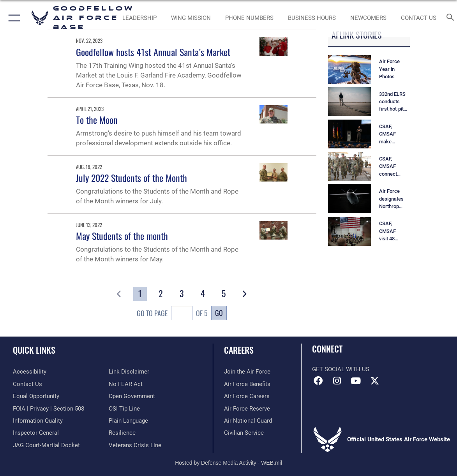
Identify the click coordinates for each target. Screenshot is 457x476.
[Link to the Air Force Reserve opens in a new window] (247, 409)
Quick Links (34, 350)
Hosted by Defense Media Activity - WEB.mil (228, 463)
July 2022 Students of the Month (131, 178)
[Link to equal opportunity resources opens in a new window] (36, 396)
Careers (239, 350)
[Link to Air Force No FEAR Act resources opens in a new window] (126, 384)
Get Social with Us (341, 369)
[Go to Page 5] (223, 294)
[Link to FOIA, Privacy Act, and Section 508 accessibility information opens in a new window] (49, 409)
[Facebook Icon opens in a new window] (318, 381)
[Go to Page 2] (161, 294)
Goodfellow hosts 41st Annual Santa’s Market (153, 52)
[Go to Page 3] (182, 294)
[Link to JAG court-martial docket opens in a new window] (46, 445)
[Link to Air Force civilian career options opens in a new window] (244, 433)
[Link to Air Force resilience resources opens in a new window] (122, 433)
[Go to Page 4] (203, 294)
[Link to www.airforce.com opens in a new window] (247, 372)
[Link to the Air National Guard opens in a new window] (248, 421)
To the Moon (97, 120)
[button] (13, 18)
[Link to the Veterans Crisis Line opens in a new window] (135, 445)
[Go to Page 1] (140, 294)
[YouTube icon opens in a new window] (356, 381)
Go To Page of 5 (172, 314)
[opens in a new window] (30, 372)
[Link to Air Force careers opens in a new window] (247, 396)
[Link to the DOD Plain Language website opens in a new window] (128, 421)
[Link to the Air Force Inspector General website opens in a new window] (36, 433)
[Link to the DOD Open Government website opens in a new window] (132, 396)
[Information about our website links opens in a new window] (129, 372)
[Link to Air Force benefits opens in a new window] (247, 384)
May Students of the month (122, 236)
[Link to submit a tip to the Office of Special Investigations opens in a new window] (124, 409)
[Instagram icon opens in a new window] (337, 381)
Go (219, 313)
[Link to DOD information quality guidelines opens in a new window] (38, 421)
